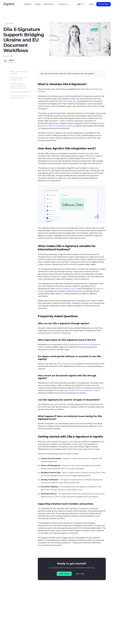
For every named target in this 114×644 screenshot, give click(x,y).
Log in (91, 4)
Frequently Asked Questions (20, 92)
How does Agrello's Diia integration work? (19, 79)
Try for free (104, 4)
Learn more (80, 574)
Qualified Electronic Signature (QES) (84, 390)
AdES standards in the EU (66, 289)
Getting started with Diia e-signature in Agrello (20, 97)
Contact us (63, 4)
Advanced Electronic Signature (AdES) (56, 126)
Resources (49, 4)
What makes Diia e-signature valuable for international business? (18, 86)
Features (28, 4)
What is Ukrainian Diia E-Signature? (19, 73)
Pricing (38, 4)
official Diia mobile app (67, 101)
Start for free (64, 574)
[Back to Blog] (5, 17)
